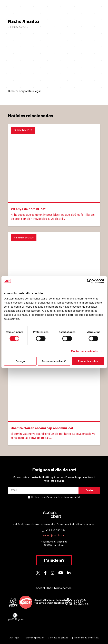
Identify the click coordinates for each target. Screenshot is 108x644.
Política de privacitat (35, 638)
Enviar (89, 490)
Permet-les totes (88, 361)
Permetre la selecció (54, 361)
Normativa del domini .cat (86, 638)
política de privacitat (70, 497)
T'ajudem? (54, 560)
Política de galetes (59, 638)
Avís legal (14, 638)
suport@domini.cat (54, 536)
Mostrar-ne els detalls (84, 351)
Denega (20, 361)
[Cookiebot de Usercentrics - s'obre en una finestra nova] (89, 281)
